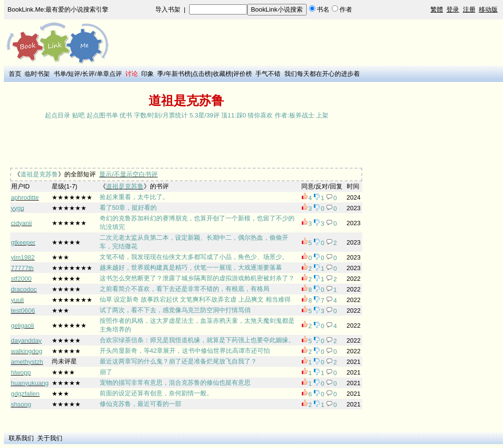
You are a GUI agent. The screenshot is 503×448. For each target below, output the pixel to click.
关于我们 (50, 438)
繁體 (437, 9)
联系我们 (21, 438)
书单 (60, 74)
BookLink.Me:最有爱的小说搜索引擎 (58, 9)
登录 (453, 9)
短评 (74, 74)
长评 (89, 74)
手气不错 (268, 74)
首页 (15, 74)
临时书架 (37, 74)
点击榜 (201, 74)
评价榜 (243, 74)
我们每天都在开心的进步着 (322, 74)
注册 (469, 9)
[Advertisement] (183, 145)
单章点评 (109, 74)
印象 (148, 74)
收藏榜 (222, 74)
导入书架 (168, 9)
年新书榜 (178, 74)
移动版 (488, 9)
